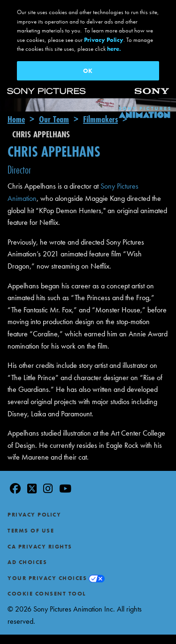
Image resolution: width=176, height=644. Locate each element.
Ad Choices (27, 544)
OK (88, 71)
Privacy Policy (34, 497)
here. (114, 49)
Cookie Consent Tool (47, 576)
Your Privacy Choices (47, 560)
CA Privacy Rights (40, 528)
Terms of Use (31, 512)
